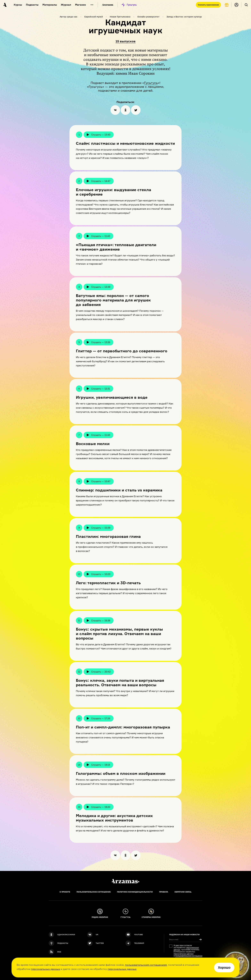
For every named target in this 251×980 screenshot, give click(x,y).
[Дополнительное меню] (92, 5)
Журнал (66, 5)
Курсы (18, 5)
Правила (164, 892)
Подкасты (32, 5)
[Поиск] (246, 5)
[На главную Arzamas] (5, 5)
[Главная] (125, 881)
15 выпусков (126, 41)
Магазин (81, 5)
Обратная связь (183, 892)
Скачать (208, 5)
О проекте (65, 892)
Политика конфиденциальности (135, 892)
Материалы (50, 5)
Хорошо (224, 968)
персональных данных (46, 969)
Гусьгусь (151, 83)
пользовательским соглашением (146, 965)
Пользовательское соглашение (94, 892)
